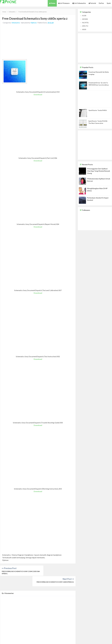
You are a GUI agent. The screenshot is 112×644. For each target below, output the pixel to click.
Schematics (16, 23)
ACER (84, 16)
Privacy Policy (107, 640)
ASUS (84, 29)
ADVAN (85, 19)
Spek (109, 3)
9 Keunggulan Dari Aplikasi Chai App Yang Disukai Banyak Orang (98, 171)
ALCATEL (85, 23)
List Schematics (79, 3)
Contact (92, 640)
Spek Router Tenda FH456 (98, 110)
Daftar (101, 3)
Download (38, 95)
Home (52, 3)
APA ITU (85, 26)
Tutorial (92, 3)
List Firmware (64, 3)
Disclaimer (99, 640)
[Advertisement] (38, 42)
